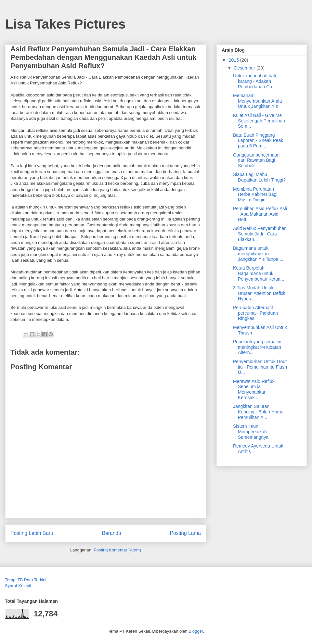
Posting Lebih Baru (32, 533)
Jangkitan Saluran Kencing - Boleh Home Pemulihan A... (258, 412)
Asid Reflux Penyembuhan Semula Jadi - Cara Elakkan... (260, 234)
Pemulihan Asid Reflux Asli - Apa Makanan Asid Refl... (260, 214)
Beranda (112, 533)
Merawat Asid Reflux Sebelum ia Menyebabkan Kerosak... (254, 389)
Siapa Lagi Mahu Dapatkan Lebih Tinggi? (259, 177)
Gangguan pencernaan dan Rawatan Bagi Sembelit (256, 160)
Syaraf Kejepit (18, 586)
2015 (234, 60)
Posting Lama (185, 533)
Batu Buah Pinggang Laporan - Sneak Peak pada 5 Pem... (258, 141)
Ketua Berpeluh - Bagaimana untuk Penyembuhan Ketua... (259, 273)
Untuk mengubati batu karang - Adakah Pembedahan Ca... (255, 81)
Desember (245, 68)
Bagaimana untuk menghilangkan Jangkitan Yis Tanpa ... (258, 254)
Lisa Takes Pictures (65, 24)
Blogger (196, 631)
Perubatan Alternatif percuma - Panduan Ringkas (255, 313)
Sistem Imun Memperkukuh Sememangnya (251, 432)
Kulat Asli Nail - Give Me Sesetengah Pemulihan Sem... (259, 121)
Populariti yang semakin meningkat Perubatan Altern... (257, 347)
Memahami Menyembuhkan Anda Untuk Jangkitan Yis (257, 101)
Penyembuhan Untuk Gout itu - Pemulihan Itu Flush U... (260, 367)
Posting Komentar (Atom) (117, 550)
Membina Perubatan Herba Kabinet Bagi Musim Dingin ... (255, 195)
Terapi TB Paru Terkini (26, 580)
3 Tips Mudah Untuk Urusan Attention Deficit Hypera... (259, 293)
